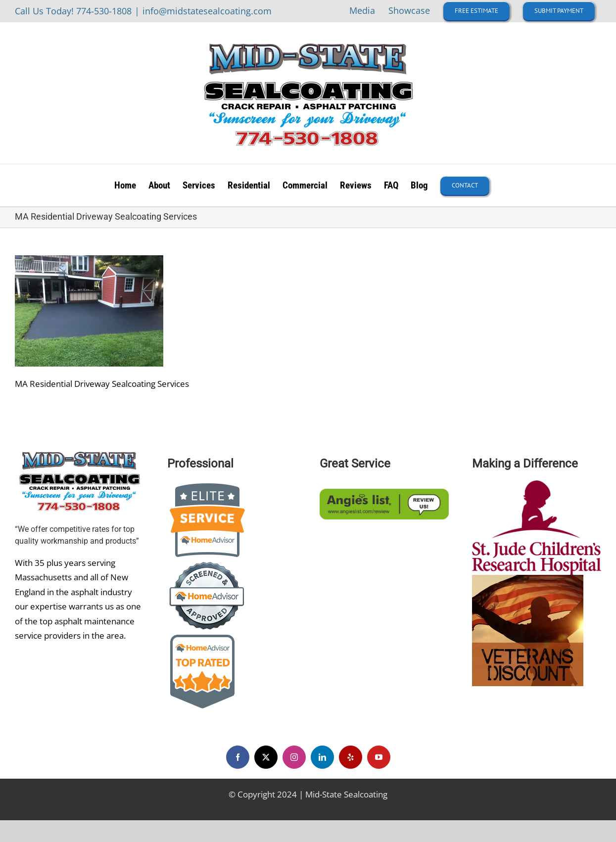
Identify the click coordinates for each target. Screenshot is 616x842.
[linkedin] (322, 757)
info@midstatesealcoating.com (207, 11)
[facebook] (238, 757)
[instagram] (294, 757)
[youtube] (379, 757)
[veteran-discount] (528, 579)
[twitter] (266, 757)
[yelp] (351, 757)
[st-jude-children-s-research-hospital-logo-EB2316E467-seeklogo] (537, 485)
